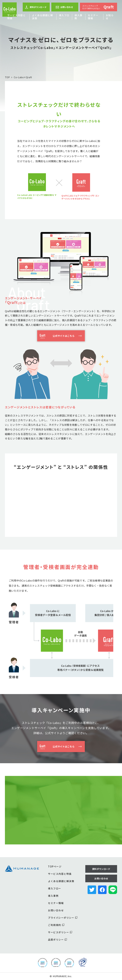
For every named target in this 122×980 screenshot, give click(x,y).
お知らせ (110, 17)
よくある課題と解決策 (42, 17)
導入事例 (78, 17)
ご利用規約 (56, 925)
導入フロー (64, 17)
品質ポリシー (57, 940)
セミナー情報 (93, 17)
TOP (7, 77)
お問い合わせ (64, 7)
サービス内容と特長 (17, 17)
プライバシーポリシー (63, 918)
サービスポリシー (60, 932)
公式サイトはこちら (56, 336)
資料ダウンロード (36, 7)
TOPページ (55, 866)
